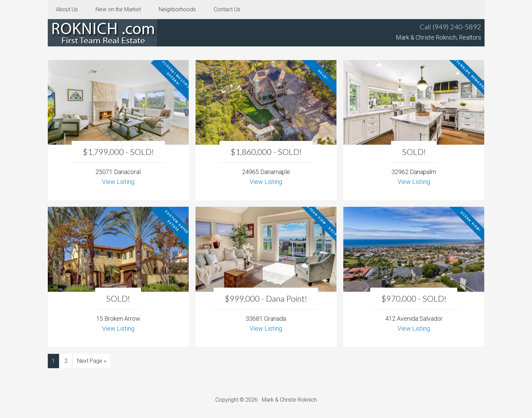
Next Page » (92, 361)
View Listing (118, 182)
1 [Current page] (53, 361)
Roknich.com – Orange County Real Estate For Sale (102, 33)
